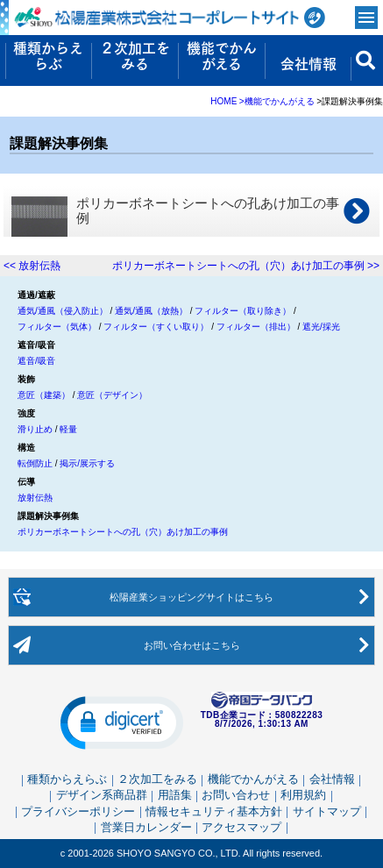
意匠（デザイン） (112, 395)
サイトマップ (327, 811)
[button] (122, 722)
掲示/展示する (87, 463)
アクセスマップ (241, 826)
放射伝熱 (35, 498)
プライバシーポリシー (78, 811)
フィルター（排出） (256, 327)
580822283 (299, 715)
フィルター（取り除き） (243, 311)
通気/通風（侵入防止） (63, 311)
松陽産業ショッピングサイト (192, 597)
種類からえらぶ (67, 779)
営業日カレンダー (146, 826)
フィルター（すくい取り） (156, 327)
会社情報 (332, 779)
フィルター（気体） (57, 327)
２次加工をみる (157, 779)
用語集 (175, 795)
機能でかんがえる (253, 779)
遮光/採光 (321, 327)
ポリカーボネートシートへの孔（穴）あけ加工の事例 (123, 532)
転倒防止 (35, 463)
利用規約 (303, 795)
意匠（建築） (44, 395)
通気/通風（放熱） (151, 311)
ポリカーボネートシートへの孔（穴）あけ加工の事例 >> (246, 266)
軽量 (68, 429)
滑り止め (35, 429)
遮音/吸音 (36, 361)
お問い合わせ (192, 645)
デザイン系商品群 (102, 795)
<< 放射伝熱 (32, 266)
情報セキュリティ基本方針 (214, 811)
